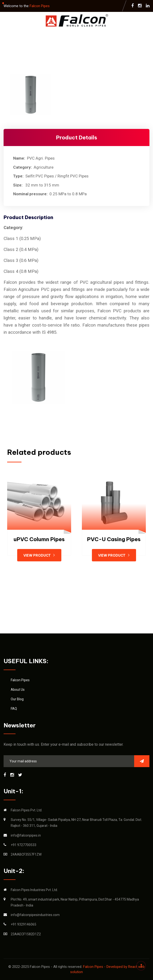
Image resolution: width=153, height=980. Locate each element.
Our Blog (17, 699)
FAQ (14, 709)
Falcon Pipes (40, 6)
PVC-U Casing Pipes (114, 539)
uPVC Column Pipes (39, 539)
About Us (18, 690)
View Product (39, 555)
